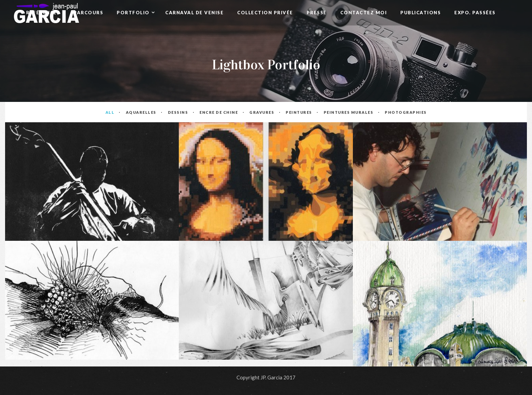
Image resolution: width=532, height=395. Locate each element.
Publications (421, 13)
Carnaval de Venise (194, 13)
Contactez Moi (364, 13)
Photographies (405, 112)
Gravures (262, 112)
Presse (317, 13)
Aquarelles (141, 112)
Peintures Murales (348, 112)
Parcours (88, 13)
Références (43, 13)
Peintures (299, 112)
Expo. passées (475, 13)
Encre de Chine (219, 112)
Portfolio (134, 13)
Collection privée (265, 13)
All (110, 112)
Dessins (178, 112)
